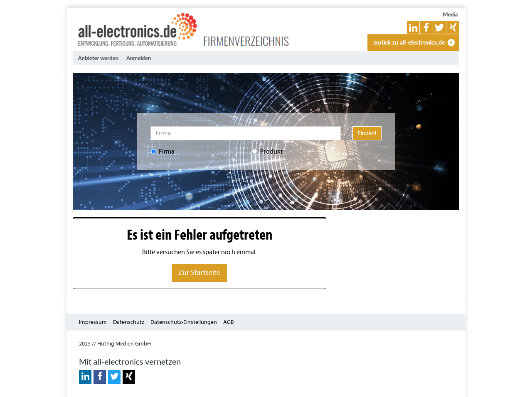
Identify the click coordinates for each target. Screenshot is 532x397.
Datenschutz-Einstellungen (184, 322)
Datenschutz (129, 322)
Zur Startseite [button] (199, 273)
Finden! (367, 133)
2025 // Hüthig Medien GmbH (115, 344)
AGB (229, 322)
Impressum (93, 322)
